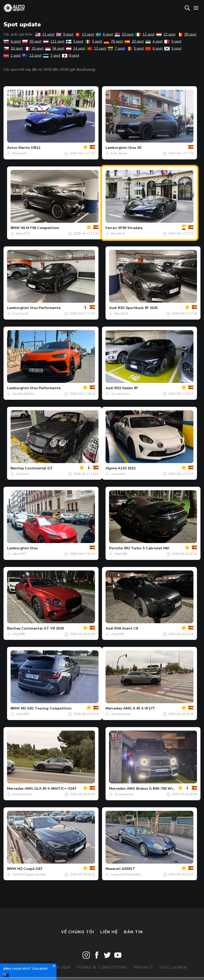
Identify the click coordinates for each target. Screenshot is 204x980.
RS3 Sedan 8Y (126, 388)
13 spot (84, 34)
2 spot (12, 55)
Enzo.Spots (21, 314)
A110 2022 (127, 468)
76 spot (113, 41)
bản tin (133, 932)
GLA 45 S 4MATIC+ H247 (55, 789)
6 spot (104, 34)
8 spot (71, 55)
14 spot (76, 48)
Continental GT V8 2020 (43, 628)
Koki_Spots (119, 153)
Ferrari (111, 228)
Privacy (144, 967)
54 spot (55, 48)
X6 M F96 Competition (40, 228)
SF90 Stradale (130, 228)
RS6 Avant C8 (126, 628)
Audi (113, 308)
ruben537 (19, 554)
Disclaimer (173, 967)
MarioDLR (19, 153)
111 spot (54, 41)
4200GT (128, 869)
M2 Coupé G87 (30, 869)
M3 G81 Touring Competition (46, 708)
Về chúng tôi (78, 932)
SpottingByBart (23, 394)
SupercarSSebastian (126, 874)
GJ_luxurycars (120, 394)
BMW (15, 228)
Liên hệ (109, 932)
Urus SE (135, 148)
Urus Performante (45, 308)
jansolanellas (121, 714)
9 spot (65, 34)
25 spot (34, 48)
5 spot (75, 41)
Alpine (111, 468)
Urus (34, 548)
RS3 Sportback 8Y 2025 (138, 308)
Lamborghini (116, 148)
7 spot (116, 48)
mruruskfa (118, 474)
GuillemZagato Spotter (29, 874)
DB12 (36, 148)
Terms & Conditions (102, 967)
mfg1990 (121, 554)
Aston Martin (19, 148)
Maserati (113, 869)
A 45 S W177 (144, 708)
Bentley (17, 468)
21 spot (45, 34)
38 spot (187, 34)
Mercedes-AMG (119, 708)
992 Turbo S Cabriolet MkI (147, 548)
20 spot (134, 41)
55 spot (32, 41)
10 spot (124, 34)
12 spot (145, 34)
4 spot (154, 41)
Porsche (116, 548)
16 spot (13, 48)
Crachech (22, 474)
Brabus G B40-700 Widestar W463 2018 (170, 789)
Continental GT (39, 468)
